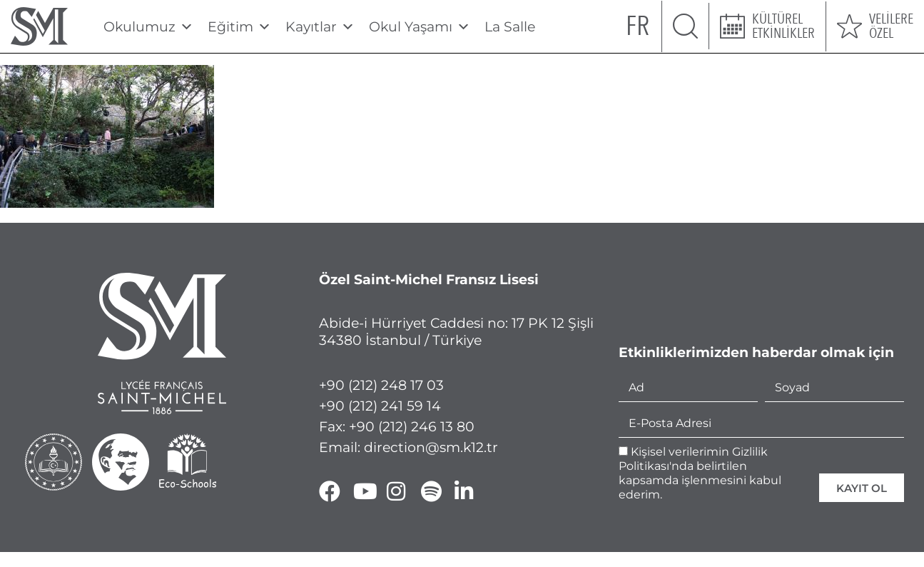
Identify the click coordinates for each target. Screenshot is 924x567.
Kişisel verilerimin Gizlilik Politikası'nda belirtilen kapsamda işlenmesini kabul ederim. (700, 473)
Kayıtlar (320, 27)
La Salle (510, 27)
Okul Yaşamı (420, 27)
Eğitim (239, 27)
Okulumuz (148, 27)
